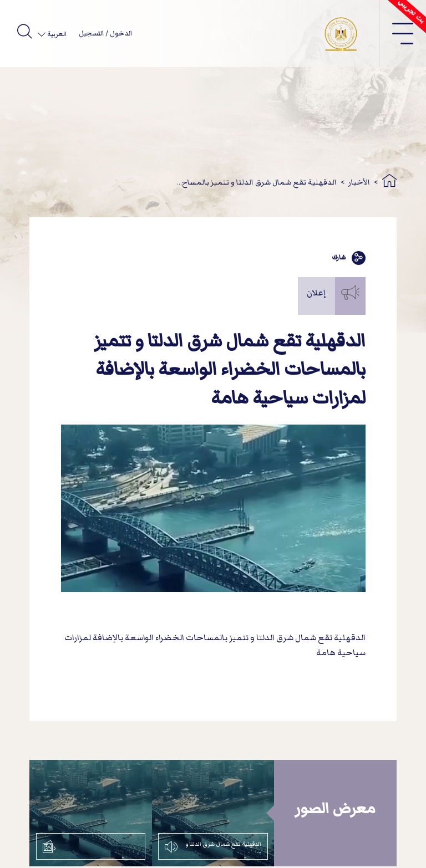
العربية (56, 34)
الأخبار (359, 182)
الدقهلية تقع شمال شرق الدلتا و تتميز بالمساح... (257, 182)
